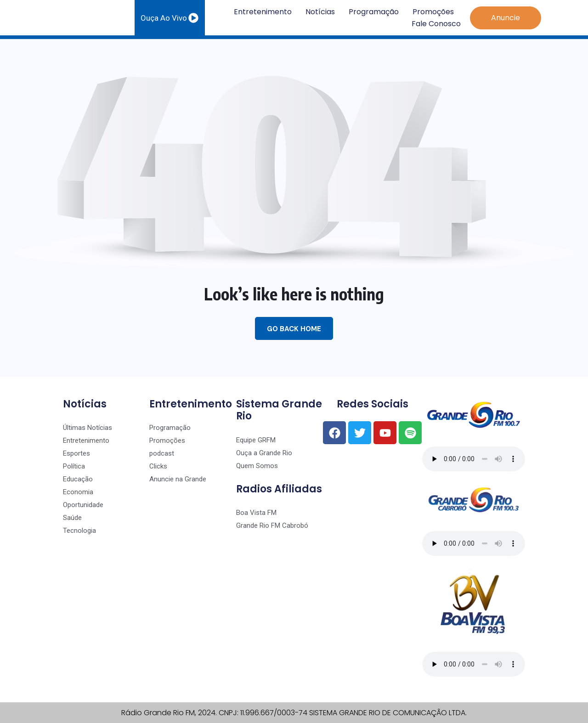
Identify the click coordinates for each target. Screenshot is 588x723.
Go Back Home (294, 329)
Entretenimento (263, 12)
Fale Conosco (436, 24)
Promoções (433, 12)
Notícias (320, 12)
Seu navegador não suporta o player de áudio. (474, 459)
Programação (374, 12)
